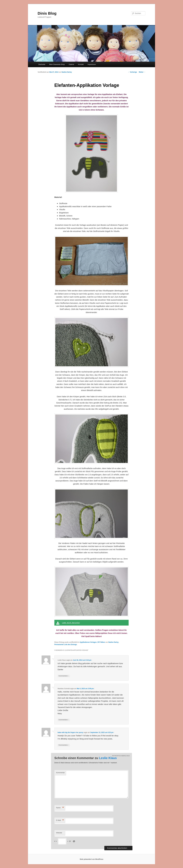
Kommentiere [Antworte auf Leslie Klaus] (64, 676)
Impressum (92, 64)
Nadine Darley (67, 72)
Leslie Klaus (108, 758)
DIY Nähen (101, 642)
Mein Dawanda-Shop (57, 64)
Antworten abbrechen (121, 756)
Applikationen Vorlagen (88, 642)
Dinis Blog (47, 13)
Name (60, 808)
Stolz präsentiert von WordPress (91, 859)
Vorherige (132, 72)
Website (59, 833)
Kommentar (60, 773)
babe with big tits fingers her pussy (70, 732)
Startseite (42, 64)
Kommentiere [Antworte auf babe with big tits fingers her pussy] (64, 745)
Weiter (142, 72)
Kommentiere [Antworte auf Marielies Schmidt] (64, 720)
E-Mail (60, 820)
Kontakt (81, 64)
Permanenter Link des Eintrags (66, 644)
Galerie (71, 64)
